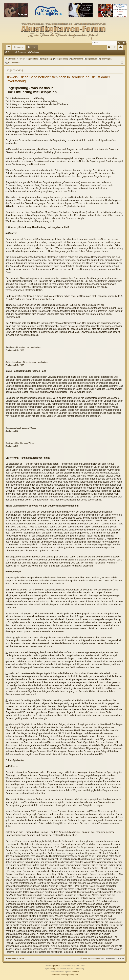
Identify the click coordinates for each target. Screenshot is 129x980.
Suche (10, 52)
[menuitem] (109, 47)
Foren (33, 47)
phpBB (56, 966)
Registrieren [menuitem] (121, 48)
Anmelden (22, 52)
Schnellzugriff (9, 48)
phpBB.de (76, 972)
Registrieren (36, 52)
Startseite (18, 47)
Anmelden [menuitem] (116, 48)
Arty (54, 969)
